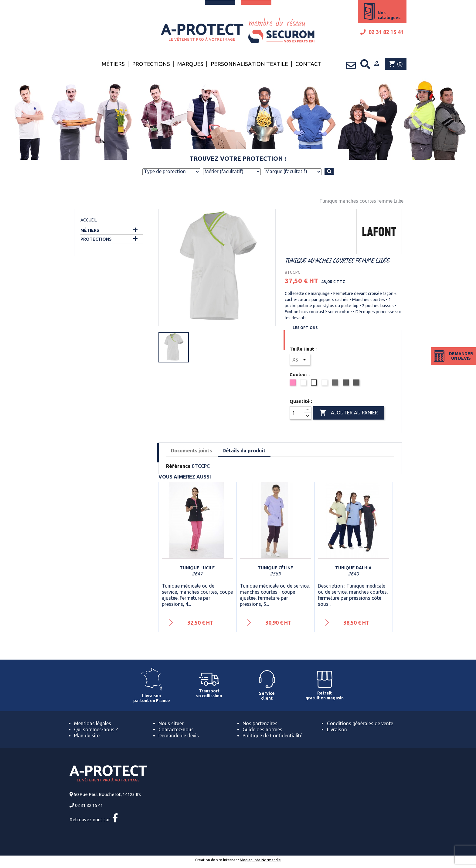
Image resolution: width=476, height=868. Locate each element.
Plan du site (87, 736)
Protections (151, 64)
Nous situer (171, 723)
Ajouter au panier (349, 413)
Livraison (337, 729)
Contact (308, 64)
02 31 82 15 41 (382, 32)
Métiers (113, 64)
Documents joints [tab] (191, 451)
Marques (190, 64)
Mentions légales (93, 723)
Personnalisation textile (249, 64)
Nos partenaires (260, 723)
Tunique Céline (275, 568)
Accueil (89, 220)
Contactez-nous (176, 729)
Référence (178, 466)
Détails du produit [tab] (244, 451)
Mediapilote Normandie (260, 860)
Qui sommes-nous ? (96, 729)
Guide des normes (262, 729)
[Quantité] (297, 413)
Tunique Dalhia (353, 568)
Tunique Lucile (197, 568)
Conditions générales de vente (360, 723)
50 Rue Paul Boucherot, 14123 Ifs (107, 794)
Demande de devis (179, 736)
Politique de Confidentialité (272, 736)
